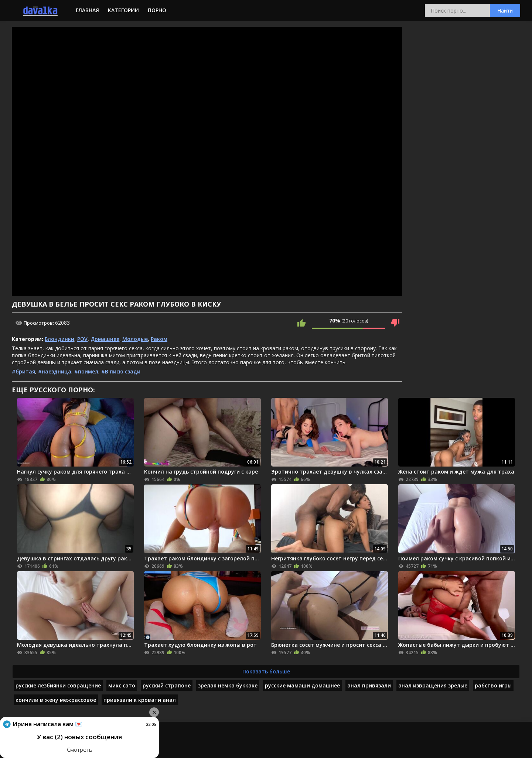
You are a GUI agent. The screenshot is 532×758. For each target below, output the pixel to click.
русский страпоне (167, 685)
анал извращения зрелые (433, 685)
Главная (87, 10)
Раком (159, 339)
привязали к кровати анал (140, 700)
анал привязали (369, 685)
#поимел (86, 371)
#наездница (55, 371)
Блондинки (59, 339)
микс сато (122, 685)
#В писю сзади (121, 371)
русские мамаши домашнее (302, 685)
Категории (123, 10)
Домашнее (105, 339)
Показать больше (266, 671)
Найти (505, 11)
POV (82, 339)
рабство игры (493, 685)
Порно (157, 10)
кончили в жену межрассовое (56, 700)
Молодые (135, 339)
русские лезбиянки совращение (58, 685)
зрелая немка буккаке (228, 685)
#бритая (23, 371)
